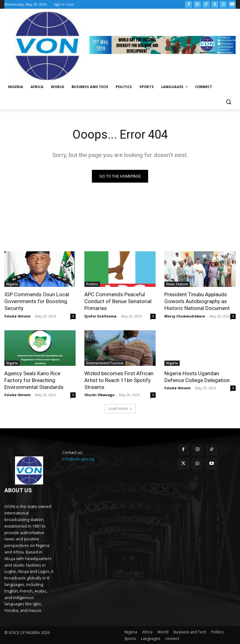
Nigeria (12, 284)
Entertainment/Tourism (105, 363)
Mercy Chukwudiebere (185, 316)
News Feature (177, 284)
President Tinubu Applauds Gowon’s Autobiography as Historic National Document (197, 301)
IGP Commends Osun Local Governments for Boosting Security (37, 301)
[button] (228, 102)
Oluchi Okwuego (99, 395)
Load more (120, 408)
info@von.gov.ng (78, 459)
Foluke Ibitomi (17, 316)
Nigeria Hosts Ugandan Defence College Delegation (197, 376)
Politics (92, 284)
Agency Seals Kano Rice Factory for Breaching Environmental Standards (34, 380)
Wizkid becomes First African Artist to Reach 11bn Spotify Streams (119, 380)
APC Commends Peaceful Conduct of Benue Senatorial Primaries (118, 301)
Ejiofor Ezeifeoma (100, 316)
